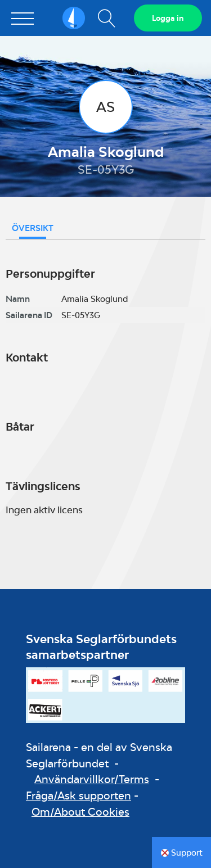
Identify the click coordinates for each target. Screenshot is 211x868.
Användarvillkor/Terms (92, 779)
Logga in (168, 18)
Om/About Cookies (80, 812)
